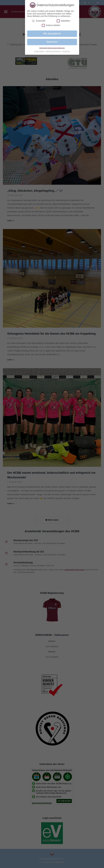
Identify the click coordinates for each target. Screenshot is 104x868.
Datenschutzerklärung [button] (53, 51)
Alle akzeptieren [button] (52, 34)
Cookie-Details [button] (39, 51)
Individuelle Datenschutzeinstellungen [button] (52, 48)
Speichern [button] (52, 42)
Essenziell (38, 21)
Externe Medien (51, 25)
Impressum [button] (66, 51)
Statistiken (63, 21)
